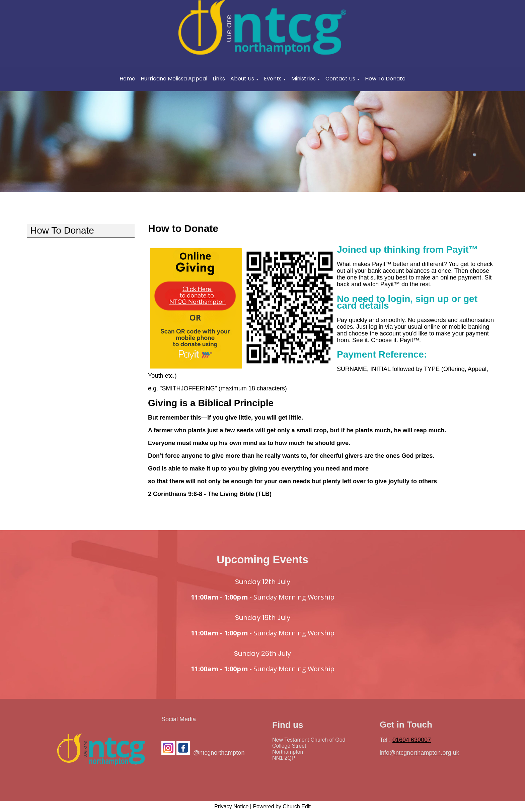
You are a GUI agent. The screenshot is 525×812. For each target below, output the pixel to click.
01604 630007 (412, 740)
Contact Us (340, 79)
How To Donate (385, 79)
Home (127, 79)
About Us (242, 79)
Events (273, 79)
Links (219, 79)
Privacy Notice (231, 806)
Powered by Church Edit (282, 806)
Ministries (304, 79)
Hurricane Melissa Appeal (174, 79)
